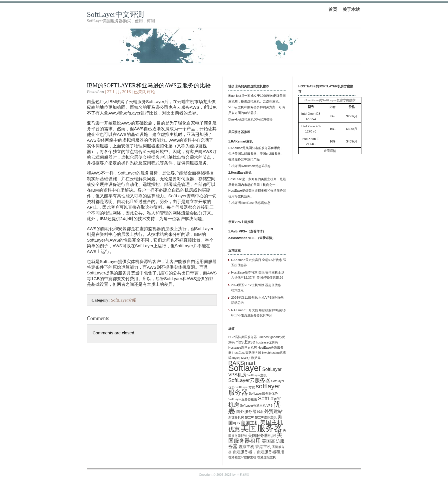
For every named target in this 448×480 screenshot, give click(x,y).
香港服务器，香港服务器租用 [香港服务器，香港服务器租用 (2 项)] (258, 452)
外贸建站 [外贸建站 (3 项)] (273, 411)
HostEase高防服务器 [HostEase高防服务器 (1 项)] (247, 353)
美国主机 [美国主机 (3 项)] (250, 423)
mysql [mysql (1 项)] (236, 358)
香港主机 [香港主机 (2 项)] (263, 447)
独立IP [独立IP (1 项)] (249, 417)
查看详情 (256, 231)
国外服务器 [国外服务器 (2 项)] (246, 412)
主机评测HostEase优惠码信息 (249, 203)
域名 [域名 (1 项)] (260, 412)
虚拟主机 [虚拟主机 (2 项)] (246, 447)
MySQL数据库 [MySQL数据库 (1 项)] (251, 358)
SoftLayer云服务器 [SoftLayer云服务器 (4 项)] (249, 380)
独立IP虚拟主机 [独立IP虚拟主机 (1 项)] (266, 417)
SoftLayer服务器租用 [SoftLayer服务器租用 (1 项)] (243, 399)
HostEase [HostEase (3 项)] (245, 342)
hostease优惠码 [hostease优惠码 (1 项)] (267, 342)
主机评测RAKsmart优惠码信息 (250, 166)
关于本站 (351, 9)
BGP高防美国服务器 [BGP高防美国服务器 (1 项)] (243, 337)
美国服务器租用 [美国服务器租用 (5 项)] (255, 438)
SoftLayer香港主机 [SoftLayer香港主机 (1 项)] (253, 405)
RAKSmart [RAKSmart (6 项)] (242, 363)
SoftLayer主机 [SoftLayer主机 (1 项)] (257, 375)
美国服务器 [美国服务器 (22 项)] (261, 428)
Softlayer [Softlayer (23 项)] (245, 368)
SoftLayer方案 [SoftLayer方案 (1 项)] (245, 387)
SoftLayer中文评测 (115, 14)
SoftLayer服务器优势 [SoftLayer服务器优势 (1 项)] (263, 393)
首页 (333, 9)
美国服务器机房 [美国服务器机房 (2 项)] (262, 436)
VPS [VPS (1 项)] (270, 405)
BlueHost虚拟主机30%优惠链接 (250, 119)
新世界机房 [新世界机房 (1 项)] (236, 417)
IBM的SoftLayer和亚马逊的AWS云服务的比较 (149, 85)
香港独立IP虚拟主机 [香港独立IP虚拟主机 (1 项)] (242, 457)
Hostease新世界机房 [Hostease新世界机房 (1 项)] (243, 348)
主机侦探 (243, 475)
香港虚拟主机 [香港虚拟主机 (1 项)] (267, 457)
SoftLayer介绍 (124, 300)
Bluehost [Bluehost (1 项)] (264, 337)
